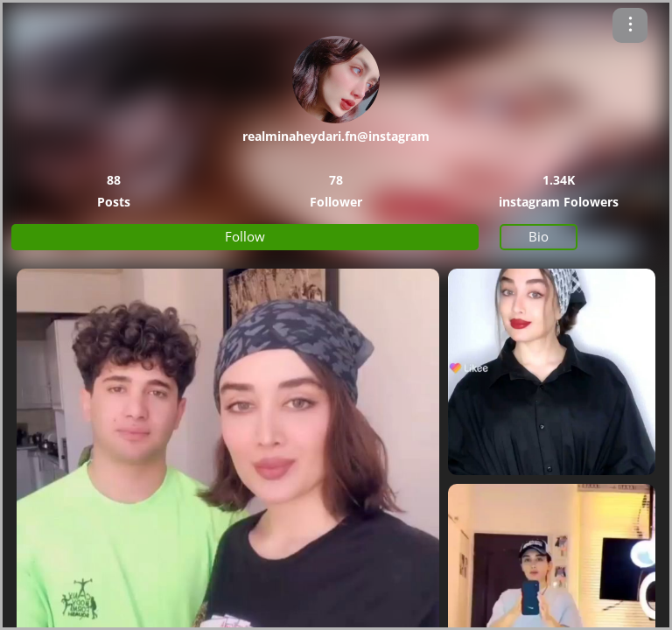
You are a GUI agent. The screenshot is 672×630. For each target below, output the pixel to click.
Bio (539, 236)
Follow (245, 236)
